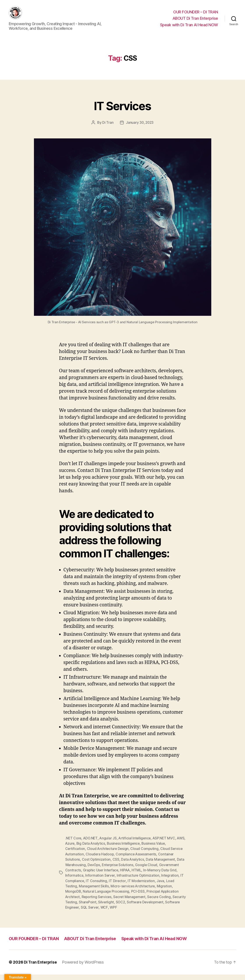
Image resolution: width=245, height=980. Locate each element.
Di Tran (107, 129)
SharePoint (102, 908)
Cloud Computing (146, 855)
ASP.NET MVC (166, 844)
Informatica (74, 881)
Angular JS (109, 844)
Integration (171, 881)
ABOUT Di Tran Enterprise (195, 22)
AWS (69, 850)
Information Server (100, 881)
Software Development (161, 908)
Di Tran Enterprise (41, 968)
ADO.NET (91, 844)
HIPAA (126, 876)
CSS (116, 865)
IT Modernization (142, 886)
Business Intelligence (134, 850)
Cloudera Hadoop (100, 860)
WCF (121, 913)
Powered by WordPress (84, 968)
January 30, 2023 (140, 129)
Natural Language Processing (106, 897)
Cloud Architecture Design (108, 855)
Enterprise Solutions (119, 871)
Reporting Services (98, 902)
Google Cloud (148, 871)
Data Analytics (133, 865)
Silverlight (121, 908)
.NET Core (74, 844)
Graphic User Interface (101, 876)
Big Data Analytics (101, 850)
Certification (75, 855)
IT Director (118, 886)
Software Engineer (80, 913)
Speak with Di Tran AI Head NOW (189, 28)
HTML (138, 876)
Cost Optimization (96, 865)
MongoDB (73, 897)
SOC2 (135, 908)
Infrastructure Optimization (139, 881)
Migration (166, 892)
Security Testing (78, 908)
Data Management (161, 865)
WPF (130, 913)
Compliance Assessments (137, 860)
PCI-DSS (138, 897)
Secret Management (131, 902)
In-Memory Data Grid (161, 876)
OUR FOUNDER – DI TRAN (196, 15)
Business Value (165, 850)
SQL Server (106, 913)
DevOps (94, 871)
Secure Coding (162, 902)
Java (161, 886)
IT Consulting (97, 886)
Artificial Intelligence (136, 844)
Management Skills (94, 892)
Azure (80, 850)
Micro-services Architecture (134, 892)
